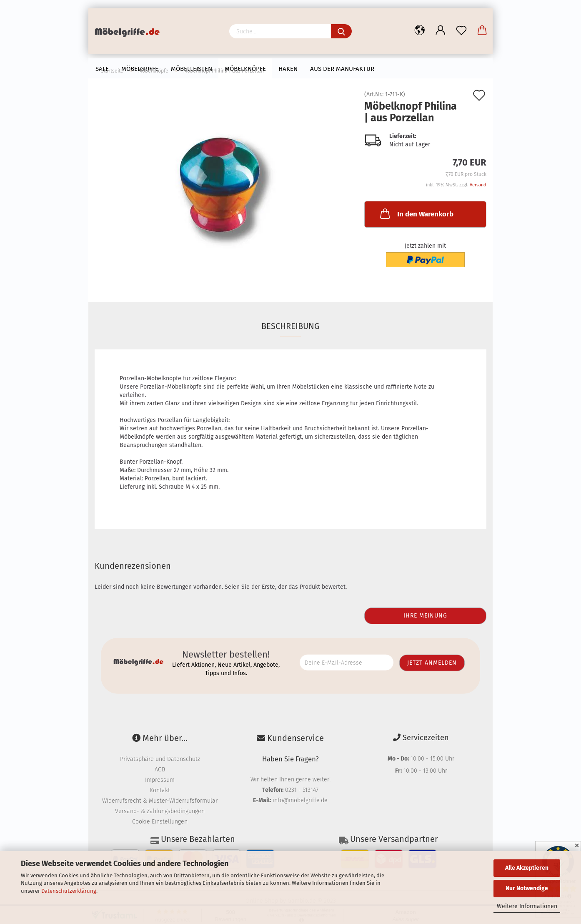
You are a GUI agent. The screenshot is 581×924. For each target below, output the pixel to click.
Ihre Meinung (425, 616)
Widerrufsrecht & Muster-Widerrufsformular (160, 801)
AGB (160, 770)
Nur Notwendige (527, 888)
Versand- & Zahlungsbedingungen (160, 811)
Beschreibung (290, 326)
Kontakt (160, 790)
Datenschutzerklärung (69, 891)
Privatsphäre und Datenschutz (160, 759)
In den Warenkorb (416, 213)
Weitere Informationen (527, 906)
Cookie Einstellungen (160, 822)
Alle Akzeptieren (527, 868)
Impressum (160, 780)
